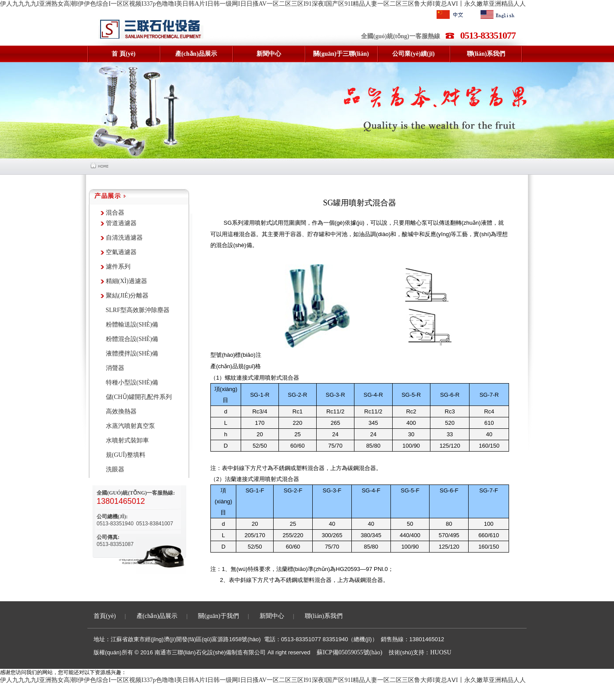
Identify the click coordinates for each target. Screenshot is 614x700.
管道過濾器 (121, 223)
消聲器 (115, 368)
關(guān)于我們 (219, 616)
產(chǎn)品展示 (157, 616)
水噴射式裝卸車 (127, 440)
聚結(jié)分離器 (127, 296)
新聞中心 (272, 616)
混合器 (115, 213)
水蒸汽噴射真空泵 (130, 426)
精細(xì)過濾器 (126, 281)
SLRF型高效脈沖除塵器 (138, 310)
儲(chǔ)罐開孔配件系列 (139, 397)
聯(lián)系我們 (324, 616)
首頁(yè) (105, 616)
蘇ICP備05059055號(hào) (349, 652)
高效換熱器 (121, 411)
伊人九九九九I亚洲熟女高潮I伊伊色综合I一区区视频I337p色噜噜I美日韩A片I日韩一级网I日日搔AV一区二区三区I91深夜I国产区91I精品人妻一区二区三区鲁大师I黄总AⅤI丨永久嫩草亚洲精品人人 (263, 4)
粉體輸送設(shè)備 (132, 325)
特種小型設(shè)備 (132, 382)
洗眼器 (115, 469)
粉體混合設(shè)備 (132, 339)
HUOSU (441, 652)
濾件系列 (118, 267)
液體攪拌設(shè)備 (132, 354)
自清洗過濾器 (124, 238)
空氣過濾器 (121, 252)
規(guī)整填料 (126, 455)
